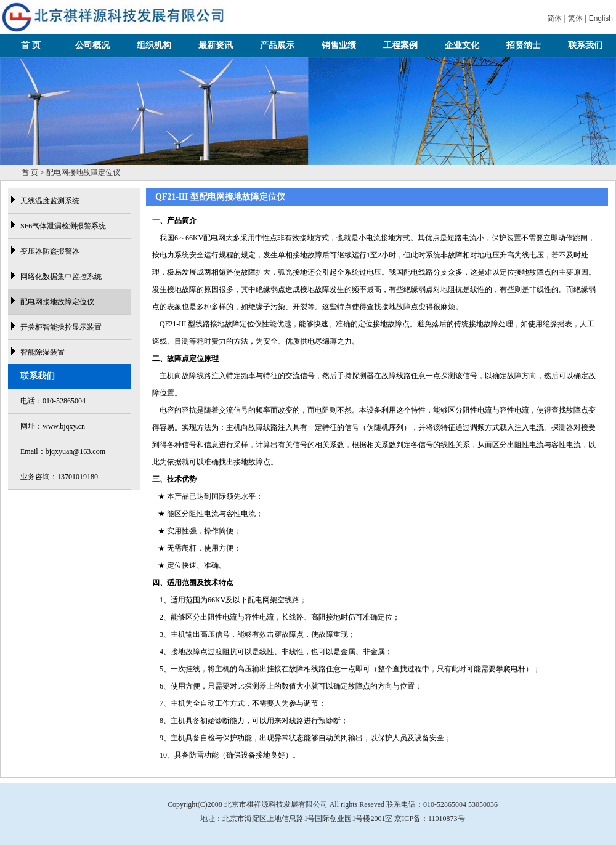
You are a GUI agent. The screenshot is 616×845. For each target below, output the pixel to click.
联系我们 (585, 45)
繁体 (575, 18)
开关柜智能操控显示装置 (61, 327)
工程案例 (400, 45)
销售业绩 (339, 45)
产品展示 (277, 45)
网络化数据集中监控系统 (61, 277)
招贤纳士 (524, 45)
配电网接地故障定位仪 (57, 302)
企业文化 (462, 45)
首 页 (31, 45)
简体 (554, 18)
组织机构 (154, 45)
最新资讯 (216, 45)
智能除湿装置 (43, 352)
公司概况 (92, 45)
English (601, 18)
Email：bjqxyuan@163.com (63, 451)
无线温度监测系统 (50, 201)
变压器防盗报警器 (50, 251)
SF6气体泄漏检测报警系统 (63, 226)
